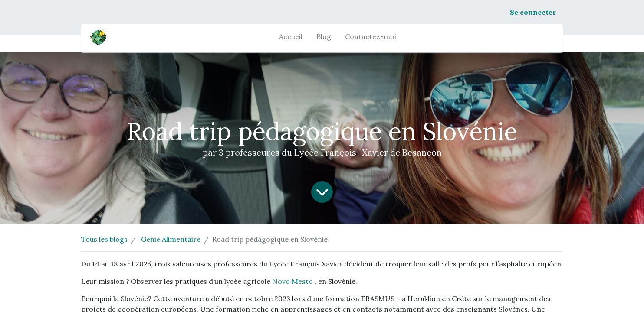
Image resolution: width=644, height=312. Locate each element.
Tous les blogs (104, 239)
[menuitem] (291, 38)
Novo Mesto (292, 281)
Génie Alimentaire (171, 239)
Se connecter (533, 12)
